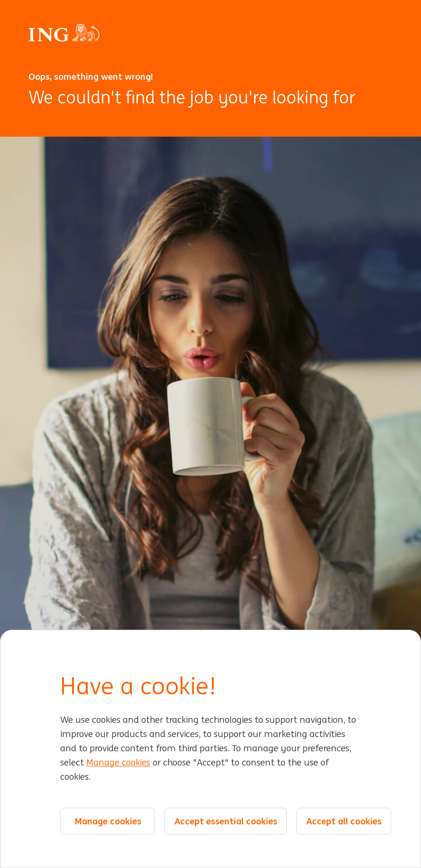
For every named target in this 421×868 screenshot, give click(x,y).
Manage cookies (118, 763)
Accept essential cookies (226, 821)
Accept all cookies (344, 821)
